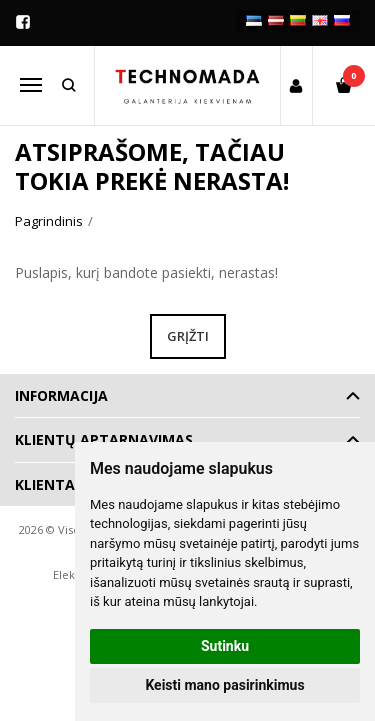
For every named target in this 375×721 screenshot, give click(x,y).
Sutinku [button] (225, 646)
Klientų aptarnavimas (104, 439)
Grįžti (188, 336)
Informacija (61, 395)
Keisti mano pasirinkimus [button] (224, 685)
